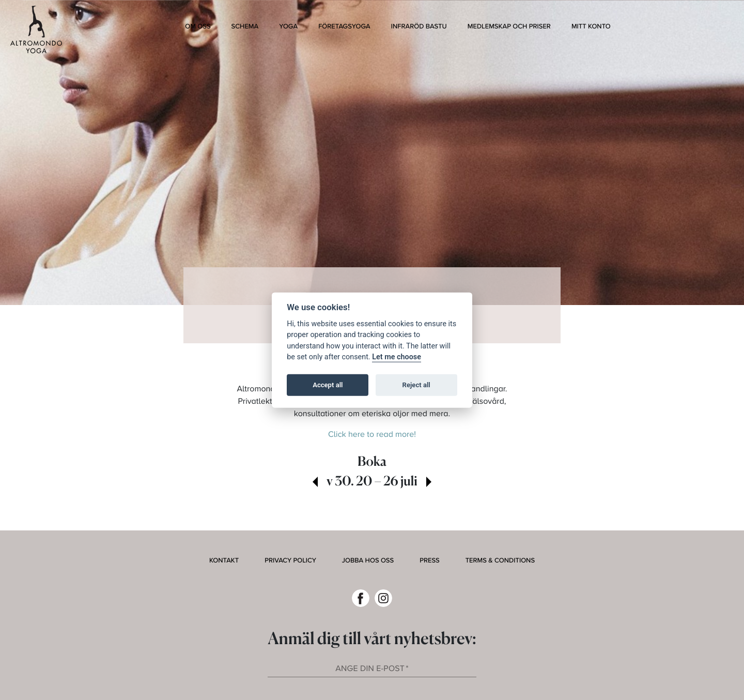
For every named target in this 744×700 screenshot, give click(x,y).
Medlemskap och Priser (509, 26)
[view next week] (429, 483)
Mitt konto (591, 26)
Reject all (416, 385)
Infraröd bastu (419, 26)
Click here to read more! (372, 435)
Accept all (328, 385)
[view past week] (315, 483)
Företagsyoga (344, 26)
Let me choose (397, 357)
